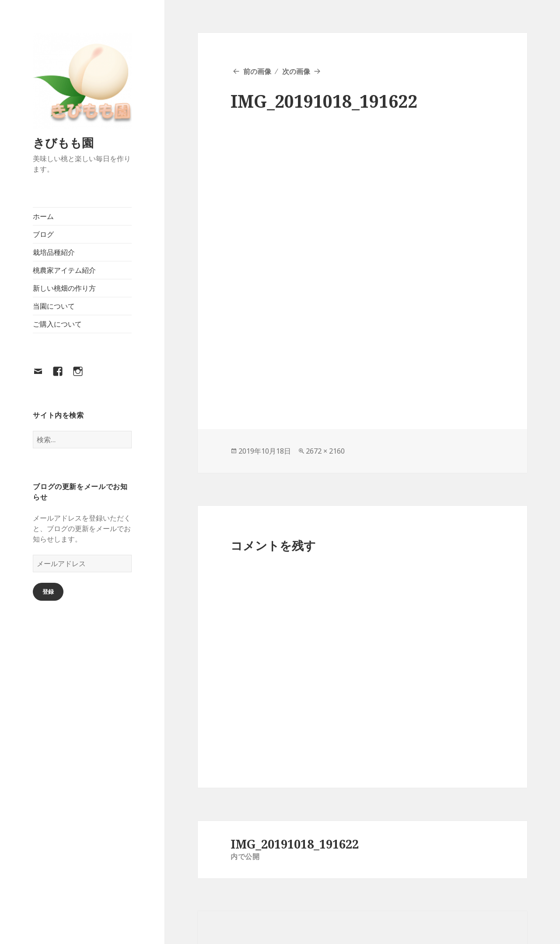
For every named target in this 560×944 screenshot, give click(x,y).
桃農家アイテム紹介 (64, 270)
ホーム (43, 216)
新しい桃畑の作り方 (64, 288)
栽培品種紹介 (54, 252)
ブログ (43, 234)
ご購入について (57, 324)
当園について (54, 306)
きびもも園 (63, 143)
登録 (48, 592)
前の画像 (257, 71)
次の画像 (296, 71)
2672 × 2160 (325, 451)
